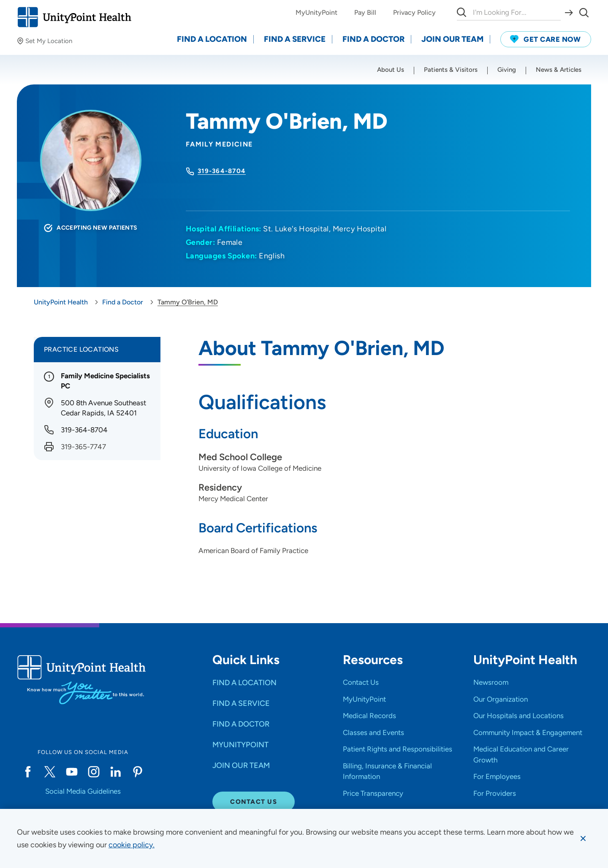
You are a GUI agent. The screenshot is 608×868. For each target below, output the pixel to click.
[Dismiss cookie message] (583, 838)
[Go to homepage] (74, 17)
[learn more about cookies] (132, 845)
